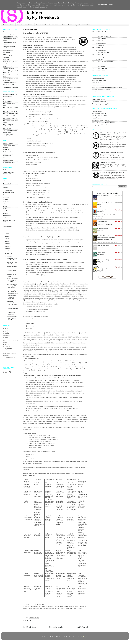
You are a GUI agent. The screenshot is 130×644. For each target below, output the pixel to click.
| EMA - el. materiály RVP (10, 94)
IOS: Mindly (7, 52)
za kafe (5, 185)
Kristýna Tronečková (102, 206)
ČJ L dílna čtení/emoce (98, 78)
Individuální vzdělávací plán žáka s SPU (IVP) (12, 303)
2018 (7, 249)
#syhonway (6, 197)
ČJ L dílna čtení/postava (99, 83)
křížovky (6, 213)
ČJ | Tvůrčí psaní (8, 128)
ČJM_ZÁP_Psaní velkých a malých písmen (104, 123)
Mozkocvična (7, 149)
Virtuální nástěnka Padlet (10, 83)
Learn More (103, 5)
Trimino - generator (8, 69)
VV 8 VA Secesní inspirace (99, 57)
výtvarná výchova (8, 181)
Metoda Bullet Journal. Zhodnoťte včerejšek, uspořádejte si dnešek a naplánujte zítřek (106, 238)
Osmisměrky (7, 57)
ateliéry (5, 218)
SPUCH (29, 620)
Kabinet (19, 25)
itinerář (5, 211)
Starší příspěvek (82, 627)
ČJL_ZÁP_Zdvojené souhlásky (101, 120)
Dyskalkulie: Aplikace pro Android (12, 259)
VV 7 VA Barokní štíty (98, 45)
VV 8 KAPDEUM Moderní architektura (103, 62)
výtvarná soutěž (7, 226)
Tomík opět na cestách (103, 195)
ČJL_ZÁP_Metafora (98, 118)
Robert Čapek (101, 254)
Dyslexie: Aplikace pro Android (12, 267)
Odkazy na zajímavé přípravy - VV (9, 173)
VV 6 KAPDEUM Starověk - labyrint (102, 34)
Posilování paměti (8, 160)
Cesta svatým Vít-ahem (103, 210)
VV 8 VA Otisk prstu (98, 59)
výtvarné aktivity (8, 190)
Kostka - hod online (9, 143)
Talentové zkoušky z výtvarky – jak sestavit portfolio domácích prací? (112, 153)
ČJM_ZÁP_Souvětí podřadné (100, 125)
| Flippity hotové (8, 97)
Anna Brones (101, 270)
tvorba (5, 224)
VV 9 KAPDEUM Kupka (99, 66)
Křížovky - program (9, 55)
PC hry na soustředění (9, 162)
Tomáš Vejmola (101, 197)
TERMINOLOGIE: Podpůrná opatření (12, 308)
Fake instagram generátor (10, 32)
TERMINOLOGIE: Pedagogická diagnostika (12, 313)
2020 (7, 244)
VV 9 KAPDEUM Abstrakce (100, 64)
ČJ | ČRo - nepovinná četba (10, 114)
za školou (6, 199)
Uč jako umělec (101, 253)
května (9, 251)
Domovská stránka (9, 25)
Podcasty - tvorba (8, 66)
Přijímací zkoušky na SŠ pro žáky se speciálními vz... (12, 280)
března (9, 253)
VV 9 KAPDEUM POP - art (100, 71)
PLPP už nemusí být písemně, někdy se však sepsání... (12, 286)
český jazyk (6, 202)
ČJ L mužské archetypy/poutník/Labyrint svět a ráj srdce (107, 87)
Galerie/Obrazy (54, 25)
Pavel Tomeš (101, 261)
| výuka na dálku (8, 101)
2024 (7, 234)
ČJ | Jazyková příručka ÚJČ (11, 118)
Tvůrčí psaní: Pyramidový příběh (101, 104)
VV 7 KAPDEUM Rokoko (99, 48)
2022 (7, 239)
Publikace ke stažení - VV (10, 170)
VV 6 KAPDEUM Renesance (100, 41)
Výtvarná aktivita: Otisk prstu (108, 162)
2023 (7, 236)
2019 (7, 246)
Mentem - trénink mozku (10, 158)
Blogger (85, 637)
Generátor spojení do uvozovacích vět (79, 25)
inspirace (6, 195)
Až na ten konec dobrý (103, 260)
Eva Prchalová (101, 211)
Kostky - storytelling (9, 34)
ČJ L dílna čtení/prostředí (99, 80)
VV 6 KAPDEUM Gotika (99, 39)
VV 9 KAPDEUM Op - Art (100, 69)
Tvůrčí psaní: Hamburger (99, 102)
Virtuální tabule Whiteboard (11, 87)
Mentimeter (6, 59)
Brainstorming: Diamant (99, 99)
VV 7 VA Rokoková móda (99, 50)
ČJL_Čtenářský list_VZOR (100, 116)
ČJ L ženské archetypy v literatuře (101, 90)
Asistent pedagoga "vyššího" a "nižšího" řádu (11, 297)
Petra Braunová (101, 230)
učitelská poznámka (9, 192)
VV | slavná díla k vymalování (8, 135)
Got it (111, 5)
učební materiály (8, 183)
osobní (5, 209)
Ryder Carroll (101, 241)
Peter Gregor (101, 247)
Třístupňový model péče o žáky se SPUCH (12, 318)
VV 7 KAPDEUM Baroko (99, 43)
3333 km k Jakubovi (102, 229)
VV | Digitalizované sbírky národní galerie (10, 131)
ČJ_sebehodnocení (97, 111)
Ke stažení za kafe (41, 25)
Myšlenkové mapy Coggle (10, 62)
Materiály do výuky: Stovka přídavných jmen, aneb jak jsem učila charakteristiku (112, 173)
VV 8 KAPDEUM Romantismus (101, 52)
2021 (7, 241)
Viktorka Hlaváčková (102, 223)
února (9, 256)
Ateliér (63, 25)
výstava (5, 204)
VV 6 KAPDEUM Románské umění (102, 36)
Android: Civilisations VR (10, 36)
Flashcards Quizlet (8, 50)
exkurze (5, 206)
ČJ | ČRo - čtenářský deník (10, 111)
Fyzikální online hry (9, 152)
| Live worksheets (8, 99)
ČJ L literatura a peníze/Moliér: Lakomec (103, 92)
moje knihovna (7, 216)
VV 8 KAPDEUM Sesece (99, 55)
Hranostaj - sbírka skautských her (8, 155)
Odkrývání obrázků (8, 64)
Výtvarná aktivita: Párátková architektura (111, 143)
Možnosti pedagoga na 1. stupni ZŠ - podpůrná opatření (12, 292)
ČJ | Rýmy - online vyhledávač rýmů (8, 125)
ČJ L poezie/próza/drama (99, 85)
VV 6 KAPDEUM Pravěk (99, 32)
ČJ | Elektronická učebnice (10, 116)
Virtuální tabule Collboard (10, 85)
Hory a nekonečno (102, 221)
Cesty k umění (29, 25)
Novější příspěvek (29, 627)
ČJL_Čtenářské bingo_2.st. (100, 113)
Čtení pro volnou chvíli (107, 193)
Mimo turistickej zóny (103, 245)
